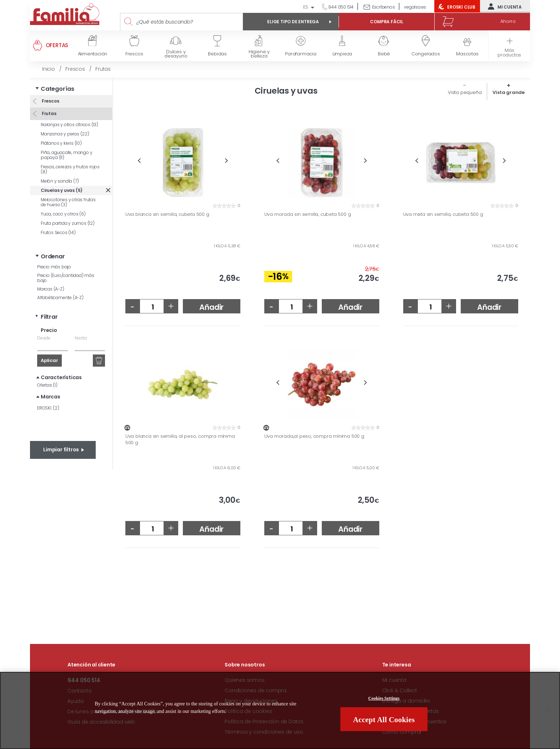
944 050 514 (341, 7)
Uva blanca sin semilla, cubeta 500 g (167, 214)
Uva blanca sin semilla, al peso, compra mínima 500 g (180, 439)
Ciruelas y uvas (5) (62, 190)
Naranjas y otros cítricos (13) (69, 125)
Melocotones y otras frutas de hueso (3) (68, 202)
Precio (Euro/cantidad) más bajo (66, 278)
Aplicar (49, 360)
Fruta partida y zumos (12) (68, 223)
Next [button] (227, 161)
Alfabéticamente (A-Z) (60, 297)
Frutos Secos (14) (58, 232)
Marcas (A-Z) (51, 289)
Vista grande (509, 92)
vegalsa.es (415, 7)
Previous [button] (139, 161)
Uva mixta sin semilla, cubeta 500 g (443, 214)
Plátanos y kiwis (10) (61, 143)
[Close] (549, 709)
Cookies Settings (384, 698)
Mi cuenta (503, 6)
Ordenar (53, 256)
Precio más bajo (54, 267)
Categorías (57, 89)
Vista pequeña (465, 92)
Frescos (50, 101)
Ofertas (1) (47, 385)
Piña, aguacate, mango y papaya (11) (66, 155)
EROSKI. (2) (48, 408)
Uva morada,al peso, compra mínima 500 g (314, 436)
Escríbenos (384, 7)
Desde (44, 338)
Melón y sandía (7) (60, 181)
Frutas (49, 113)
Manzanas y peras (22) (65, 134)
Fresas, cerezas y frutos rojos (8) (70, 169)
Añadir (211, 307)
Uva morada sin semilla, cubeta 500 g (308, 214)
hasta (81, 338)
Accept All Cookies (384, 720)
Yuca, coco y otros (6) (63, 214)
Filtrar (49, 317)
